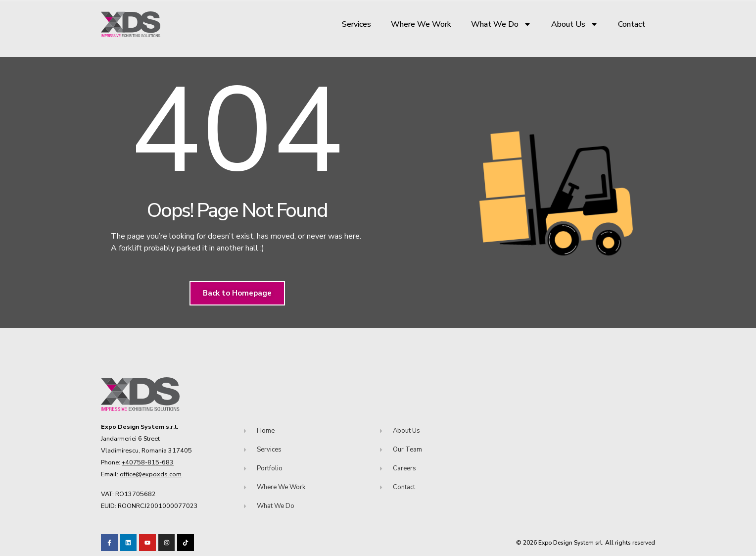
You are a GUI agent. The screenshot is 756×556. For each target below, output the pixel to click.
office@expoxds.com (151, 474)
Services (356, 24)
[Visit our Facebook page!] (109, 543)
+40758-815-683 (148, 462)
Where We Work (421, 24)
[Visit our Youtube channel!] (147, 543)
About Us (575, 24)
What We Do (501, 24)
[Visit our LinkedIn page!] (129, 543)
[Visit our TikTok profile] (167, 543)
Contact (632, 24)
